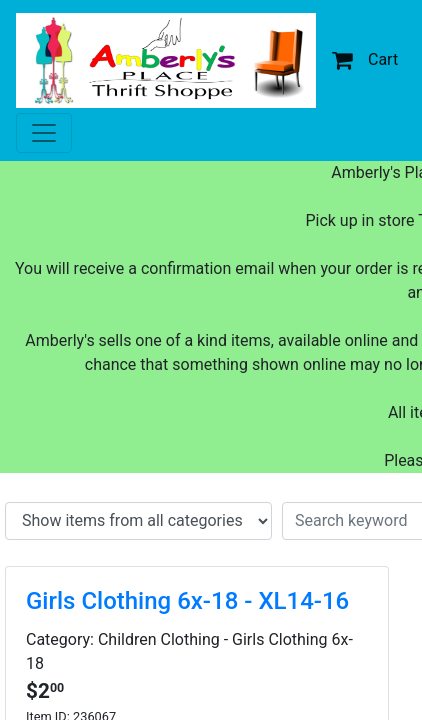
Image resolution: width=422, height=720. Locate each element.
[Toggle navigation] (44, 133)
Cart (365, 59)
